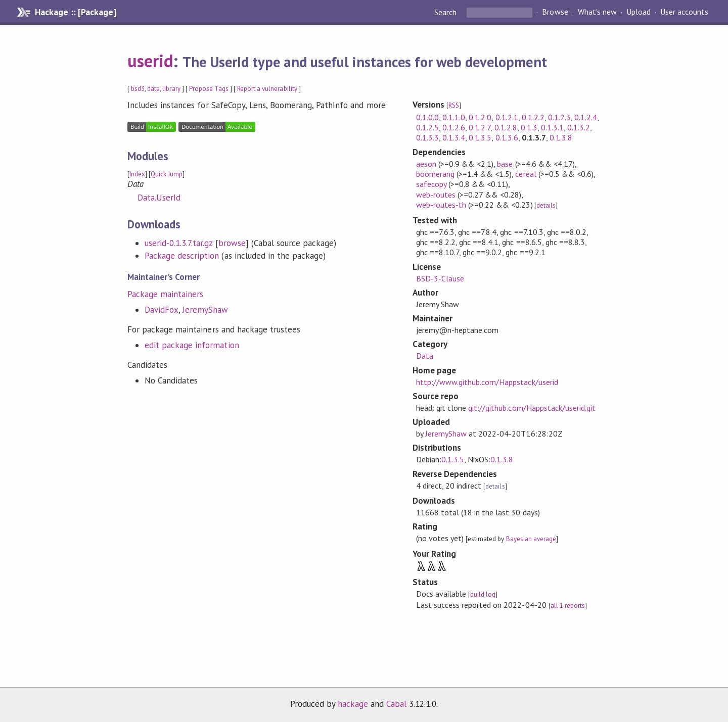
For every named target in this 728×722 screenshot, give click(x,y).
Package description (182, 256)
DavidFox (162, 310)
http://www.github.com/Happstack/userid (487, 382)
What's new (597, 12)
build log (483, 594)
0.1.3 (529, 127)
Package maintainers (165, 294)
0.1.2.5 (427, 127)
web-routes (436, 195)
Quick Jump (167, 174)
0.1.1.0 (454, 117)
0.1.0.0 (427, 117)
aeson (426, 164)
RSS (454, 105)
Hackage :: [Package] (75, 12)
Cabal (396, 704)
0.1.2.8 (506, 127)
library (171, 89)
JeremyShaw (205, 310)
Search (446, 12)
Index (137, 174)
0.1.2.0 (480, 117)
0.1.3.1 (552, 127)
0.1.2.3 (559, 117)
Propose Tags (209, 89)
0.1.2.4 (586, 117)
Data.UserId (159, 198)
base (505, 164)
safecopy (431, 184)
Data (425, 356)
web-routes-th (441, 205)
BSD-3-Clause (440, 278)
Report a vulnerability (267, 89)
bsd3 (138, 89)
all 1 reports (568, 606)
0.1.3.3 (427, 137)
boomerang (435, 174)
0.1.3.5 (480, 137)
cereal (526, 174)
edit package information (192, 345)
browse (232, 243)
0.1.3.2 (579, 127)
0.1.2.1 (507, 117)
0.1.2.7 (480, 127)
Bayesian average (531, 539)
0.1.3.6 (507, 137)
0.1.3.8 (561, 137)
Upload (639, 12)
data (153, 89)
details (546, 205)
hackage (353, 704)
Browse (555, 12)
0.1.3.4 (454, 137)
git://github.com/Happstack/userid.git (532, 408)
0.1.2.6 (454, 127)
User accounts (684, 12)
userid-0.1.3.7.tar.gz (179, 243)
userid (150, 61)
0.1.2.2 (533, 117)
